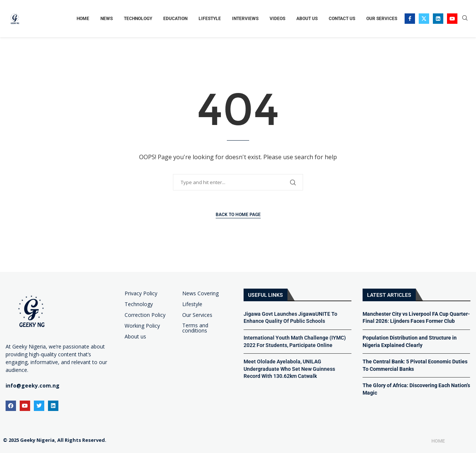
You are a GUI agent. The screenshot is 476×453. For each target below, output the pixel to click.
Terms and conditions (195, 328)
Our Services (382, 19)
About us (135, 337)
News (107, 19)
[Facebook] (410, 19)
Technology (138, 19)
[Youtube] (452, 19)
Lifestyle (210, 19)
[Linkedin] (438, 19)
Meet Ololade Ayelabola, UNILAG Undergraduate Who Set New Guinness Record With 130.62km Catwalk (289, 369)
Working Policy (142, 326)
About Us (307, 19)
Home (83, 19)
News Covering (200, 293)
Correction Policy (145, 315)
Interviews (245, 19)
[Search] (465, 19)
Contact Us (342, 19)
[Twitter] (424, 19)
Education (175, 19)
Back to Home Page (238, 215)
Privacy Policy (141, 293)
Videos (277, 19)
